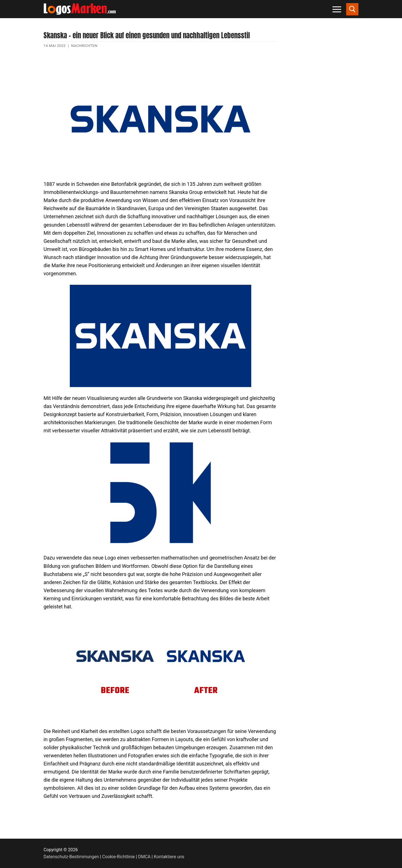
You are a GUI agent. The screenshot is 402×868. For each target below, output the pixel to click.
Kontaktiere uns (169, 857)
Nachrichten (84, 46)
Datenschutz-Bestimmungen (71, 857)
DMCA (144, 857)
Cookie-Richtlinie (119, 857)
